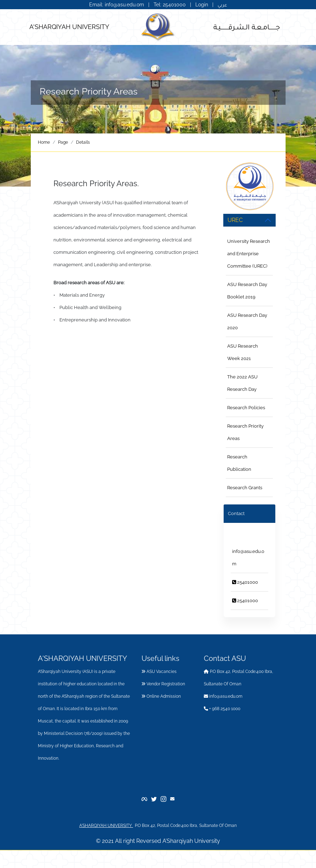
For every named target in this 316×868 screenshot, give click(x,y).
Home (44, 142)
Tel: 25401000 (170, 5)
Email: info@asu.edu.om (117, 5)
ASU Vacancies (159, 672)
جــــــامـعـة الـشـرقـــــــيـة (247, 27)
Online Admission (161, 696)
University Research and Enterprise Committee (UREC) (249, 254)
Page (63, 142)
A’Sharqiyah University (191, 841)
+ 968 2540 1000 (222, 709)
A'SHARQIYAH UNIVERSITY (69, 27)
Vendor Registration (163, 684)
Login (202, 5)
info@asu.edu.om (223, 696)
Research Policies (246, 408)
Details (83, 142)
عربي (222, 5)
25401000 (245, 582)
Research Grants (245, 488)
